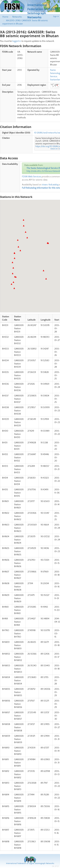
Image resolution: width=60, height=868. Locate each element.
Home (5, 17)
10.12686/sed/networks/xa (47, 133)
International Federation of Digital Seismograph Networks (30, 863)
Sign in (56, 16)
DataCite (54, 149)
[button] (46, 279)
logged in (17, 41)
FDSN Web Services (32, 177)
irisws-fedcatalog (50, 185)
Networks (17, 17)
